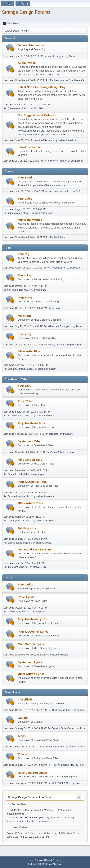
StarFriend (75, 268)
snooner (81, 710)
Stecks (73, 56)
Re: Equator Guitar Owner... (62, 728)
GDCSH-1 (39, 108)
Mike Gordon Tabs (30, 460)
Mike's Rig (25, 316)
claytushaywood (15, 814)
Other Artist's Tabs (30, 503)
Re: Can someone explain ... (18, 543)
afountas (42, 290)
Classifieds (25, 700)
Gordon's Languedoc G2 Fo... (19, 290)
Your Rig (24, 254)
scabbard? (54, 434)
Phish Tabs (25, 401)
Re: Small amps (57, 747)
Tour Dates (25, 199)
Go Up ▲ (57, 860)
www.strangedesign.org (31, 131)
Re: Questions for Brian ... (17, 108)
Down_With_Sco (44, 521)
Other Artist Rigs (29, 351)
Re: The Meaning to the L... (17, 612)
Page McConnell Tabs (32, 482)
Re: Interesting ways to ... (16, 567)
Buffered (62, 237)
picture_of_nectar (47, 369)
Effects (22, 754)
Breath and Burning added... (18, 416)
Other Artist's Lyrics (31, 674)
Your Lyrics (25, 585)
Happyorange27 (44, 543)
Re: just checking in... (55, 56)
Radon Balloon (58, 452)
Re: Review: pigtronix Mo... (61, 765)
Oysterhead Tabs (29, 441)
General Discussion (31, 45)
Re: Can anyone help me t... (18, 521)
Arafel (81, 80)
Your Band (25, 178)
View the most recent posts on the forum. (27, 821)
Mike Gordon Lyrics (31, 644)
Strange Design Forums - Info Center (30, 797)
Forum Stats (17, 804)
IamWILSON (40, 567)
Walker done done (67, 140)
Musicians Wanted (30, 220)
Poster (58, 308)
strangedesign (36, 474)
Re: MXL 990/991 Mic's (59, 783)
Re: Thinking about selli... (61, 710)
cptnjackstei (77, 161)
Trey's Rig (24, 275)
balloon (54, 655)
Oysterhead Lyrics (30, 662)
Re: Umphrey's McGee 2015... (19, 369)
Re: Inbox (49, 140)
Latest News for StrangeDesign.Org (41, 87)
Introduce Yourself (30, 147)
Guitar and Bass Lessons (35, 549)
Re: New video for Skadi (63, 80)
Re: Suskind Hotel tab (15, 474)
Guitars (23, 718)
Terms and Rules (43, 860)
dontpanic (40, 612)
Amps (22, 736)
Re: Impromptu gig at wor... (17, 213)
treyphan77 (69, 434)
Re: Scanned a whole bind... (18, 496)
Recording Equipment (32, 773)
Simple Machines (54, 864)
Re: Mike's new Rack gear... (58, 326)
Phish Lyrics (26, 597)
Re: (52, 237)
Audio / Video (27, 63)
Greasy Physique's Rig (59, 345)
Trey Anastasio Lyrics (32, 619)
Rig (49, 308)
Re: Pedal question (56, 268)
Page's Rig (25, 298)
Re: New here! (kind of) (55, 161)
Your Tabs (25, 386)
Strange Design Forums (26, 12)
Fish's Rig (24, 334)
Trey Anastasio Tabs (31, 423)
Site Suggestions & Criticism (37, 115)
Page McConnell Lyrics (33, 632)
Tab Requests (27, 528)
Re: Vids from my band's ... (58, 191)
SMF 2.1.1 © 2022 (37, 864)
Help (31, 860)
